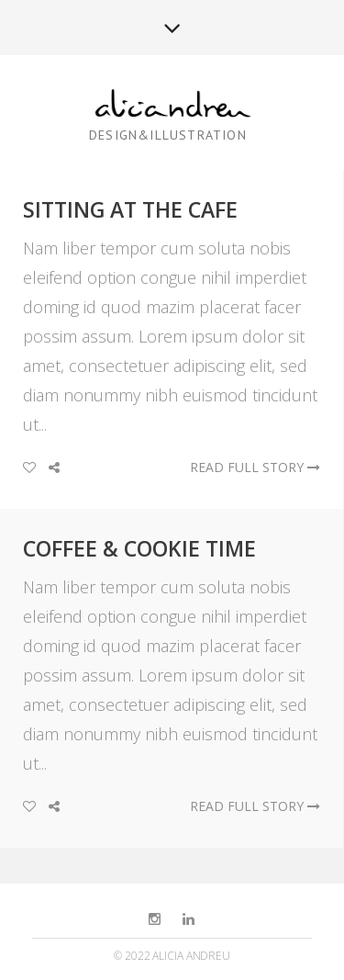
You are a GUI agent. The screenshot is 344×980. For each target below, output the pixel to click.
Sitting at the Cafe (130, 209)
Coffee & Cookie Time (139, 548)
